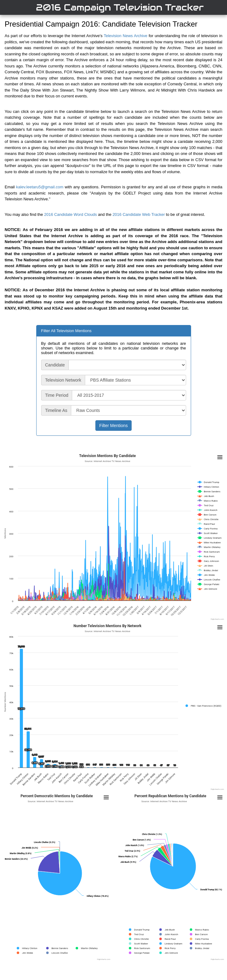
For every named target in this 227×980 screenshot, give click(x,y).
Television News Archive (126, 36)
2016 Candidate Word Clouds (70, 214)
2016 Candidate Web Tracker (139, 214)
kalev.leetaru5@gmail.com (40, 187)
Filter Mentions (114, 426)
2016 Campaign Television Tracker (120, 7)
